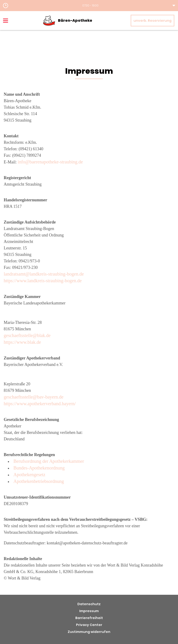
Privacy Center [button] (89, 625)
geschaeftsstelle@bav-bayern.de (34, 397)
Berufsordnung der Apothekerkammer (49, 461)
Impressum (89, 611)
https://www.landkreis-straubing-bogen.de (43, 281)
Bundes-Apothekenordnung (39, 468)
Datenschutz (89, 604)
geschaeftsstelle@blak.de (27, 335)
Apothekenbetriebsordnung (39, 481)
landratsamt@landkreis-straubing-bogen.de (44, 274)
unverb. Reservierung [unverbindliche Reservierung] (153, 21)
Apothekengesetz (29, 475)
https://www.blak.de (22, 342)
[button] (89, 6)
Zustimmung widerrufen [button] (89, 632)
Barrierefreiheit (89, 618)
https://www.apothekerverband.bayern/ (40, 404)
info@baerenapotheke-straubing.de (50, 162)
